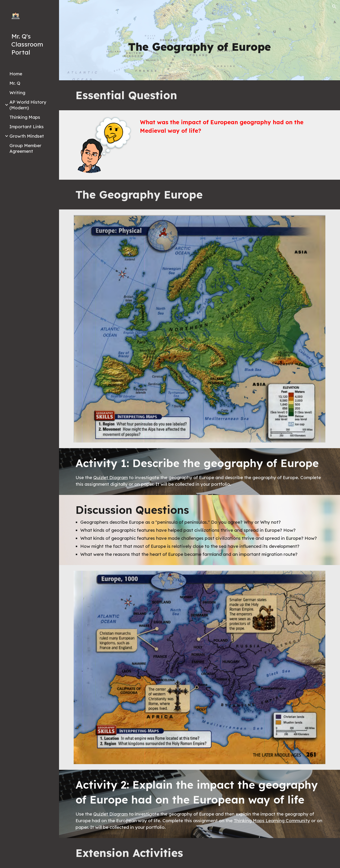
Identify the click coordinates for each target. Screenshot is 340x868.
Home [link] (16, 74)
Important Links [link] (27, 127)
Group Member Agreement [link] (25, 148)
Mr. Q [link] (15, 83)
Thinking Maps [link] (25, 117)
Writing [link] (17, 93)
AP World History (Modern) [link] (28, 105)
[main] (200, 47)
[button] (334, 7)
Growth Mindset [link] (27, 136)
